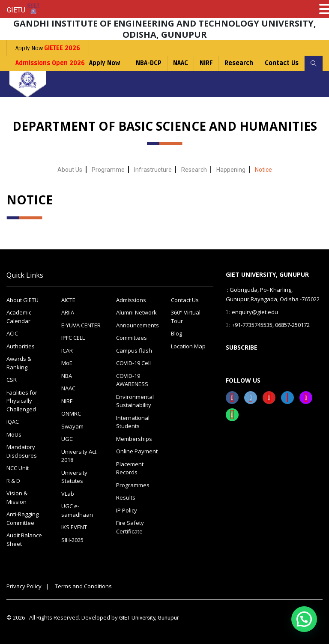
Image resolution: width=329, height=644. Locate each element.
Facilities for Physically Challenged (22, 401)
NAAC (181, 63)
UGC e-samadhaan (77, 510)
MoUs (14, 434)
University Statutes (74, 477)
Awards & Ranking (19, 363)
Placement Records (130, 468)
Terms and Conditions (83, 586)
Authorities (21, 346)
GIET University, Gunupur (149, 618)
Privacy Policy (24, 586)
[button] (304, 619)
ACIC (12, 333)
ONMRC (71, 413)
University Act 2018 (79, 456)
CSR (12, 380)
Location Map (188, 346)
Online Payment (137, 451)
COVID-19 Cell (133, 363)
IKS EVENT (74, 527)
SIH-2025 (72, 540)
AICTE (68, 300)
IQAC (13, 422)
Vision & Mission (17, 497)
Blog (176, 333)
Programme (108, 170)
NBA (67, 376)
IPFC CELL (73, 338)
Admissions (131, 300)
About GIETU (22, 300)
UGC (67, 439)
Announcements (137, 325)
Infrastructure (153, 170)
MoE (67, 363)
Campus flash (134, 350)
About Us (70, 170)
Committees (132, 338)
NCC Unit (18, 468)
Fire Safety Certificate (130, 527)
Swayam (72, 426)
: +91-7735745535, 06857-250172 (268, 325)
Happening (231, 170)
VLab (68, 494)
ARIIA (68, 312)
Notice (263, 170)
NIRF (206, 63)
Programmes (133, 485)
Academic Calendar (19, 317)
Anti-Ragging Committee (22, 518)
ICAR (67, 350)
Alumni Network (136, 312)
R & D (13, 481)
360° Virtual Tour (186, 317)
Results (126, 497)
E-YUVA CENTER (81, 325)
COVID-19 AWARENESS (132, 380)
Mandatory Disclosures (22, 451)
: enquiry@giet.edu (252, 312)
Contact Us (282, 63)
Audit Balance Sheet (24, 539)
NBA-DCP (149, 63)
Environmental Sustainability (135, 401)
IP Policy (127, 510)
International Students (133, 422)
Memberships (134, 439)
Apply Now (48, 48)
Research (239, 63)
